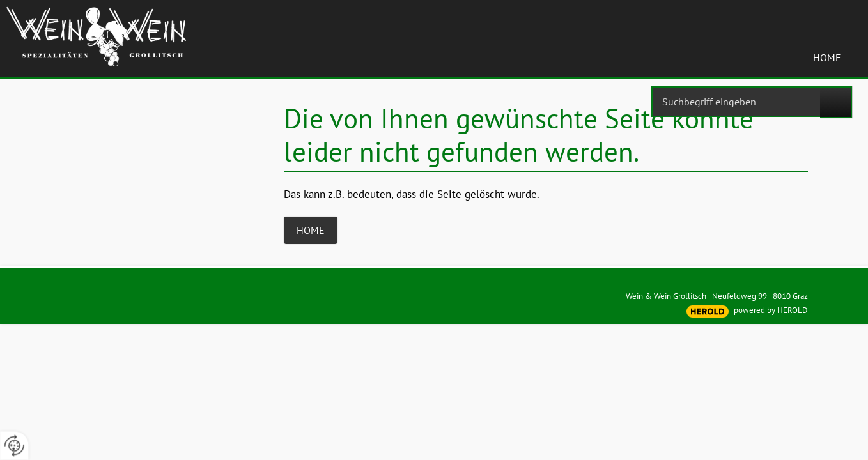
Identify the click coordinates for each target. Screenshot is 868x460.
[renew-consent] (14, 446)
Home (827, 57)
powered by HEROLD (771, 310)
